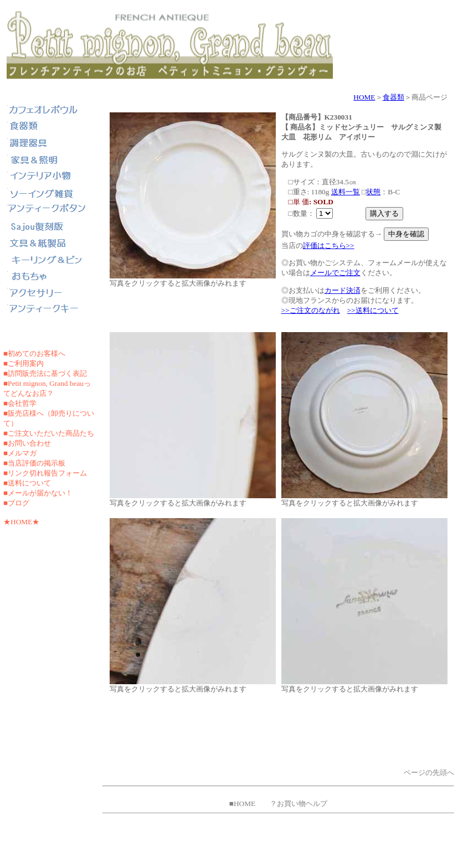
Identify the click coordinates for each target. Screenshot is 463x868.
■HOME (242, 804)
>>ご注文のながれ (311, 310)
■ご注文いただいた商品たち (49, 433)
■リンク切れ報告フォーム (45, 473)
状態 (373, 192)
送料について (29, 483)
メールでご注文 (335, 273)
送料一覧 (346, 192)
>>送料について (373, 310)
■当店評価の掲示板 (34, 463)
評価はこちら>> (329, 246)
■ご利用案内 (24, 363)
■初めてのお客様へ (34, 353)
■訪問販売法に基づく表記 (45, 373)
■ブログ (16, 503)
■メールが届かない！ (38, 493)
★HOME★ (21, 522)
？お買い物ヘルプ (299, 804)
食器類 (393, 97)
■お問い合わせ (27, 443)
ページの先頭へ (429, 773)
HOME (364, 97)
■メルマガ (20, 453)
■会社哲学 (20, 403)
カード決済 (343, 290)
